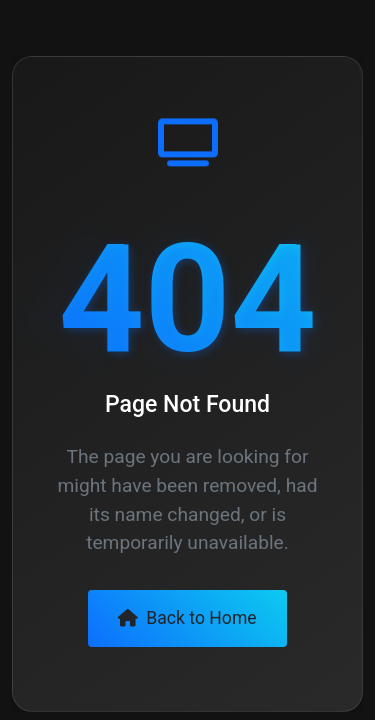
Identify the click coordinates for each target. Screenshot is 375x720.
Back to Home (187, 618)
